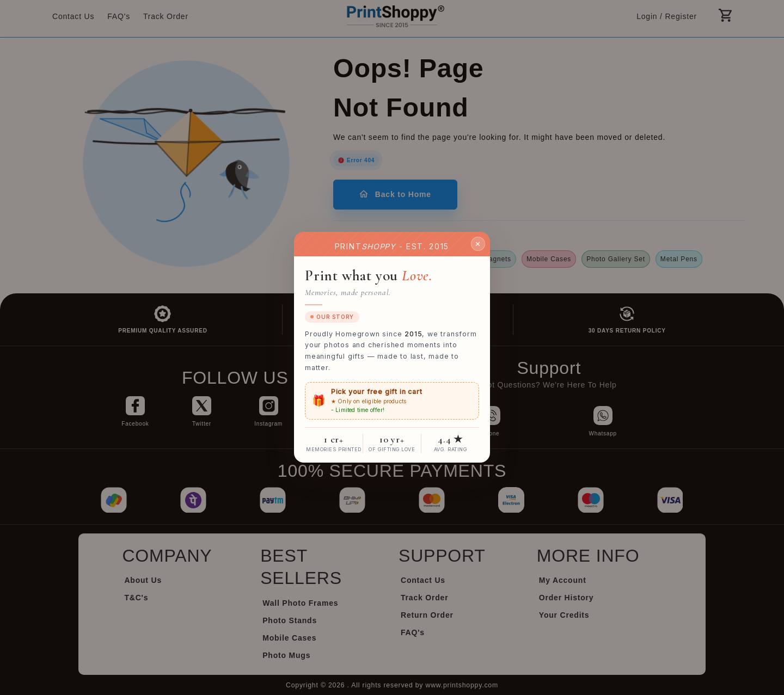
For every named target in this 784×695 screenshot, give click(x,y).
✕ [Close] (478, 244)
